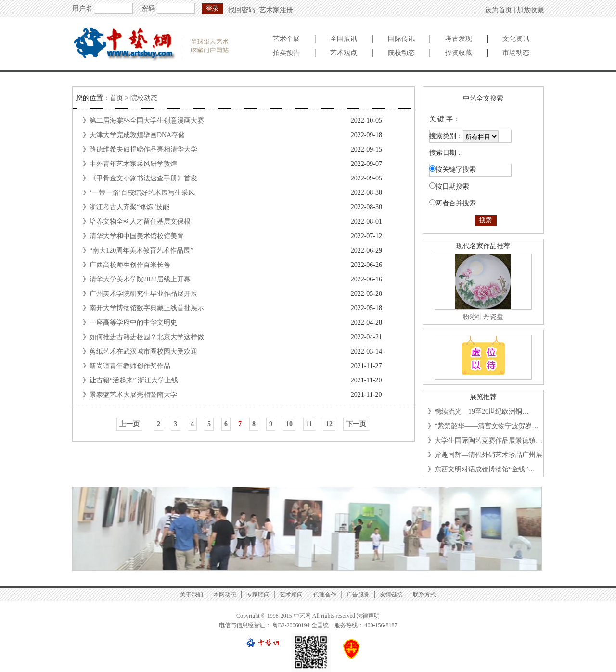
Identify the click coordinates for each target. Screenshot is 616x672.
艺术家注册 (276, 10)
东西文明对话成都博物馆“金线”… (485, 469)
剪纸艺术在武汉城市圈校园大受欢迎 (143, 351)
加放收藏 (530, 10)
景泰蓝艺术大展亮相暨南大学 (133, 395)
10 (289, 424)
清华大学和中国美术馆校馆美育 (137, 236)
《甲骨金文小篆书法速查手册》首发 (143, 178)
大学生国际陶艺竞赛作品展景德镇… (488, 440)
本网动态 (225, 595)
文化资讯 (516, 39)
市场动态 (516, 53)
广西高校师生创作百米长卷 (130, 265)
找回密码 (242, 10)
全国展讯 (344, 39)
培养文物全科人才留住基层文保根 (140, 222)
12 (329, 424)
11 (309, 424)
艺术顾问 (291, 595)
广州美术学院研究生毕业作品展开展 (143, 294)
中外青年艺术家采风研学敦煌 (133, 164)
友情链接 (391, 595)
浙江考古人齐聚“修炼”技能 (129, 207)
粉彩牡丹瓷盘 (483, 317)
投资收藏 (459, 53)
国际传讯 (401, 39)
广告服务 (358, 595)
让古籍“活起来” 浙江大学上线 (134, 380)
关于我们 (192, 595)
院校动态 (401, 53)
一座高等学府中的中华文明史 (133, 323)
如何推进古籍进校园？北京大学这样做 (147, 337)
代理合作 (325, 595)
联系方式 (424, 595)
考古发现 (459, 39)
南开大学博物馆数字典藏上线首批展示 (147, 308)
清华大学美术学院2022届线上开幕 (140, 279)
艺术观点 (344, 53)
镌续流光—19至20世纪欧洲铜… (482, 412)
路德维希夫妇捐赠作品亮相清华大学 (143, 149)
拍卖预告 (286, 53)
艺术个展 (286, 39)
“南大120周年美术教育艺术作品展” (141, 250)
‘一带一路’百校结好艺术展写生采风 (142, 193)
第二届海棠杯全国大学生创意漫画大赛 (147, 120)
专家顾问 (258, 595)
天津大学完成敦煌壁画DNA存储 (137, 135)
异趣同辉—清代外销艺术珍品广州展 (488, 455)
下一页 (356, 424)
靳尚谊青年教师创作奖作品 (130, 366)
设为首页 (499, 10)
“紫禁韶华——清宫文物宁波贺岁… (487, 426)
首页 (116, 98)
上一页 (129, 424)
